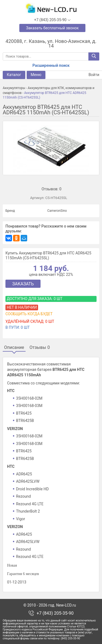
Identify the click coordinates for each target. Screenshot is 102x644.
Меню (36, 75)
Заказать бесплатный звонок (52, 28)
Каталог (14, 75)
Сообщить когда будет (29, 314)
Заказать (23, 284)
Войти (91, 75)
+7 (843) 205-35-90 (55, 613)
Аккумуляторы (14, 88)
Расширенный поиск (51, 65)
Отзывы (40, 348)
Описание (14, 348)
